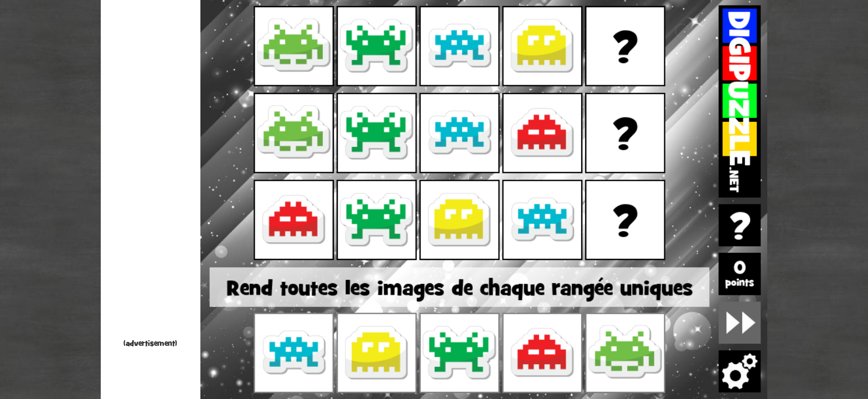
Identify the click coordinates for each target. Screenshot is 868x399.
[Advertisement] (151, 172)
